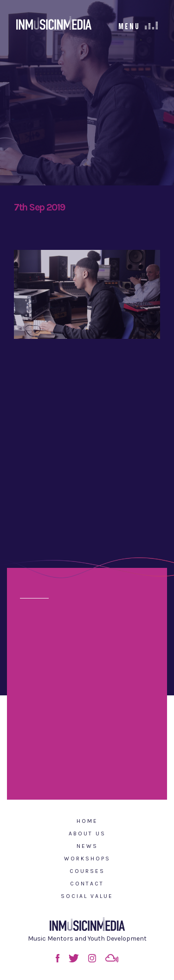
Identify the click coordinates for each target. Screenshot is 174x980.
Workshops (87, 859)
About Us (87, 834)
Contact (87, 884)
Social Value (87, 896)
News (87, 846)
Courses (87, 871)
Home (87, 821)
